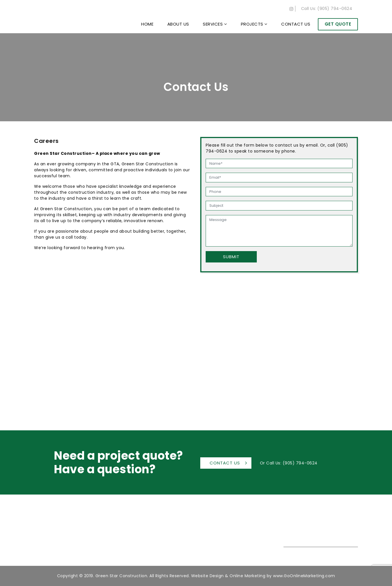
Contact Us (296, 24)
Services (215, 24)
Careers (236, 554)
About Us (178, 24)
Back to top (381, 563)
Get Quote (338, 24)
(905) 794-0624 (335, 9)
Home (147, 24)
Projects (254, 24)
